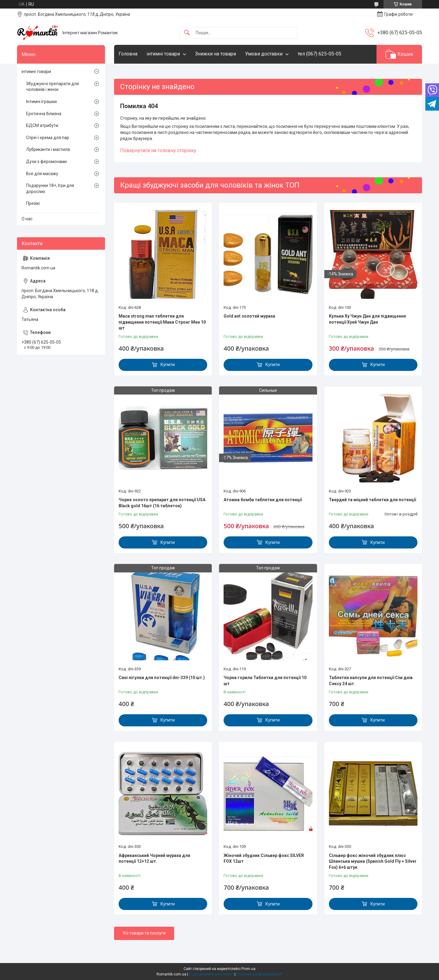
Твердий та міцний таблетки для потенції (372, 500)
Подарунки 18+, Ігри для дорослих (50, 188)
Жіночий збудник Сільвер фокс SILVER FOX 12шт (264, 858)
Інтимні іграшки (41, 102)
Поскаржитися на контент (211, 974)
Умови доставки (264, 54)
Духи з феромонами (46, 162)
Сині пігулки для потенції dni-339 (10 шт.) (162, 678)
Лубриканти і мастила (48, 149)
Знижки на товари (216, 54)
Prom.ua (248, 969)
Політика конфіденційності (260, 974)
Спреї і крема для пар (48, 138)
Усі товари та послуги (144, 933)
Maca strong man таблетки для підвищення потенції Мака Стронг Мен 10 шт (162, 322)
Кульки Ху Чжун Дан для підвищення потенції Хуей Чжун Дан (367, 319)
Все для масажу (42, 174)
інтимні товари (163, 54)
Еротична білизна (44, 114)
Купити (168, 365)
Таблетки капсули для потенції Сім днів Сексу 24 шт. (371, 681)
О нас (27, 219)
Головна (128, 54)
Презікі (33, 203)
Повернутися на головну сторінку (158, 150)
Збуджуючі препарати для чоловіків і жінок (52, 87)
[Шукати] (187, 33)
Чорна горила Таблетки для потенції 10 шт (265, 681)
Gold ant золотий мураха (249, 316)
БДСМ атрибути (42, 125)
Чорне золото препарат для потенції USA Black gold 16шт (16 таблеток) (162, 503)
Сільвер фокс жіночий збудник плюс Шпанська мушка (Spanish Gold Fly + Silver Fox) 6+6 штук (373, 861)
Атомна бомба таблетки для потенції (263, 500)
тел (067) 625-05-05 (319, 54)
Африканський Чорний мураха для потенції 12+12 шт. (154, 858)
